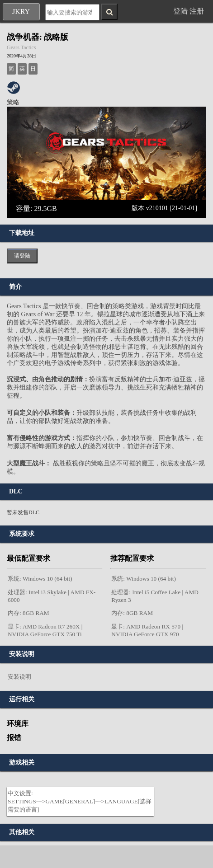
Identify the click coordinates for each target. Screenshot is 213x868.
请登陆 (22, 256)
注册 (197, 11)
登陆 (180, 11)
